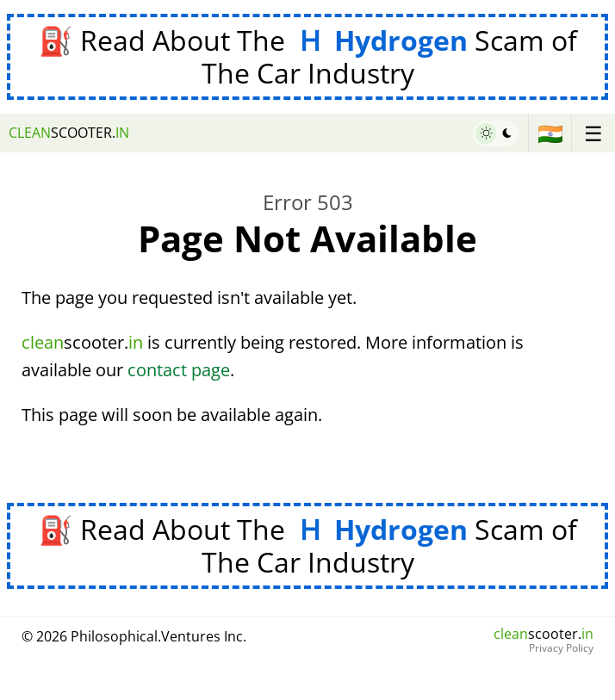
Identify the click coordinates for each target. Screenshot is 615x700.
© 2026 (134, 636)
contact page (179, 370)
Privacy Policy (561, 648)
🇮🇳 (550, 133)
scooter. (69, 133)
